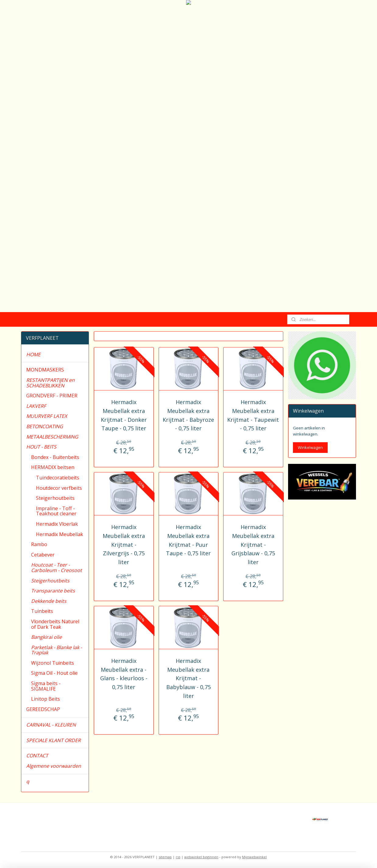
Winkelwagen (310, 447)
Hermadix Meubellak (60, 534)
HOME (33, 354)
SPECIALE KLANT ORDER (53, 740)
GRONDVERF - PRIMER (52, 396)
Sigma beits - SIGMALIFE (46, 686)
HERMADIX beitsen (53, 467)
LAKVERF (36, 406)
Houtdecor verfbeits (59, 488)
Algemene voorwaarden (54, 766)
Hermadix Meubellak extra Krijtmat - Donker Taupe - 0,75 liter (124, 415)
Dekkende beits (49, 601)
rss (178, 857)
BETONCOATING (45, 426)
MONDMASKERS (45, 370)
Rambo (39, 544)
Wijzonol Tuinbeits (53, 663)
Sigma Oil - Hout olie (54, 673)
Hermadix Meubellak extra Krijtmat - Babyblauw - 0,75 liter (188, 678)
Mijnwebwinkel (254, 857)
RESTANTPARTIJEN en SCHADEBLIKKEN (50, 383)
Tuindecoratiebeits (58, 478)
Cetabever (43, 555)
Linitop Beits (46, 699)
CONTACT (37, 756)
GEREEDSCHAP (43, 709)
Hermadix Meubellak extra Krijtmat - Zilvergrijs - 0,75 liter (124, 544)
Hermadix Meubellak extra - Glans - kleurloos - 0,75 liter (124, 674)
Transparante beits (53, 591)
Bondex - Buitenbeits (55, 457)
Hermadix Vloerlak (57, 524)
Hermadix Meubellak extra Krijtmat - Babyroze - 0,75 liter (188, 415)
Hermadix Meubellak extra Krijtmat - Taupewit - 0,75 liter (253, 415)
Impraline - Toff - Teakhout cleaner (56, 511)
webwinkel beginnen (201, 857)
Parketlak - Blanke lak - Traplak (56, 650)
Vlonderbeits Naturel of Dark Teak (55, 624)
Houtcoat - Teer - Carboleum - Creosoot (56, 567)
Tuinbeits (42, 611)
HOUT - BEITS (41, 447)
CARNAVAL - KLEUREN (51, 725)
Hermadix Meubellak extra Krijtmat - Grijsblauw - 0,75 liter (253, 544)
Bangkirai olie (46, 637)
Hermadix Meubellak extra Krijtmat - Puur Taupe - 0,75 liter (188, 540)
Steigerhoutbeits (55, 498)
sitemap (165, 857)
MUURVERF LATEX (47, 416)
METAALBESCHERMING (52, 437)
